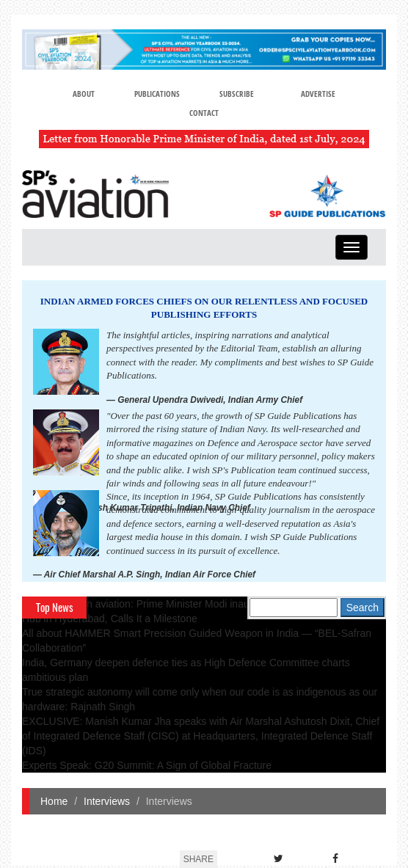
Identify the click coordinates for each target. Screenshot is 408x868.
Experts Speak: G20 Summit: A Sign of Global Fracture (147, 765)
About (84, 94)
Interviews (107, 801)
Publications (157, 94)
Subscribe (237, 94)
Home (54, 801)
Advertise (318, 94)
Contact (204, 113)
